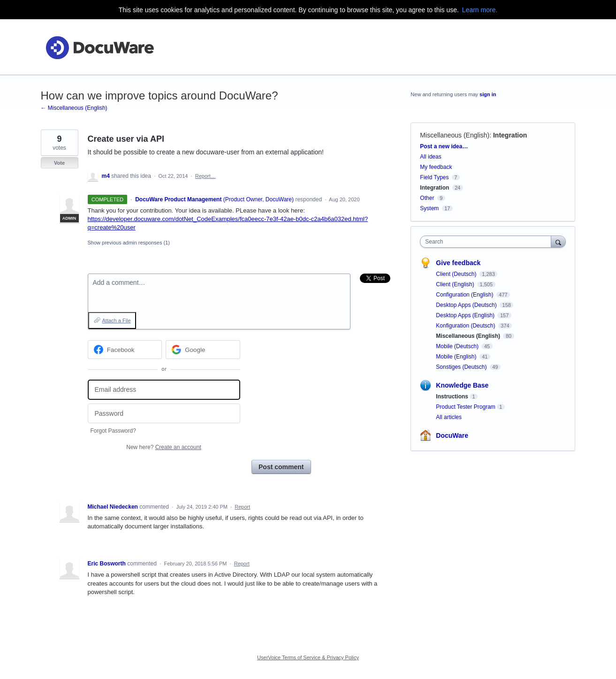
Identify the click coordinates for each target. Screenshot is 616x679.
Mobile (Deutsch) (458, 346)
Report (242, 507)
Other (427, 198)
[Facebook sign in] (125, 350)
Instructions (452, 397)
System (429, 208)
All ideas (430, 157)
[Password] (164, 414)
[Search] (558, 241)
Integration (510, 135)
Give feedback (458, 263)
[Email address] (164, 390)
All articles (449, 417)
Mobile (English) (457, 357)
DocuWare (452, 435)
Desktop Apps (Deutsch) (467, 305)
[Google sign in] (203, 350)
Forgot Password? (113, 431)
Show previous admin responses (129, 243)
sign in (488, 94)
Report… (205, 176)
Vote (59, 163)
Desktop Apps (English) (466, 315)
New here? (164, 447)
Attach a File (117, 320)
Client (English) (456, 284)
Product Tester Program (466, 407)
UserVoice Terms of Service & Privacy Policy (308, 657)
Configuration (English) (465, 295)
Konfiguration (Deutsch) (466, 326)
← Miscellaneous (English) (74, 108)
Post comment (281, 467)
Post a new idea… (444, 146)
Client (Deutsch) (457, 274)
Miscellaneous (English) (455, 135)
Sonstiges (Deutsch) (462, 367)
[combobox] (488, 242)
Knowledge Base (462, 385)
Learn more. (480, 10)
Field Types (434, 177)
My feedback (436, 167)
